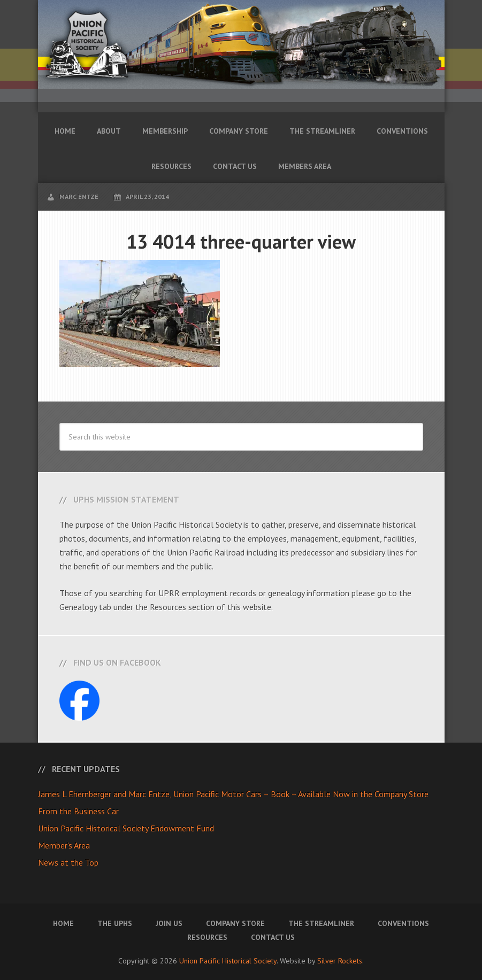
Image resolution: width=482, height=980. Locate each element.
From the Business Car (78, 811)
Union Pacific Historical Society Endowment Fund (126, 828)
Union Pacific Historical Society (228, 961)
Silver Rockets (340, 961)
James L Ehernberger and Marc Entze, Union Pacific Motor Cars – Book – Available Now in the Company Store (233, 794)
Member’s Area (64, 845)
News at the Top (68, 862)
